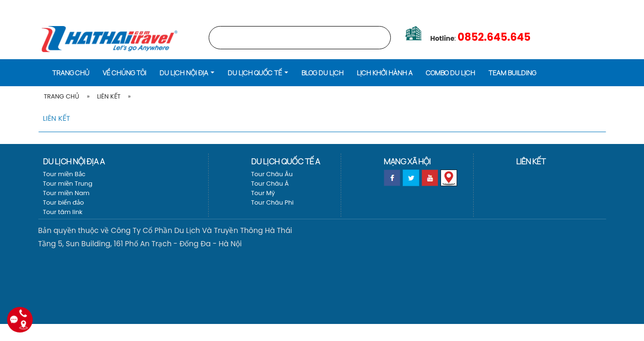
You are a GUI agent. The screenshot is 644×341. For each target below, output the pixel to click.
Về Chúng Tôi (124, 73)
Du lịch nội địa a (74, 161)
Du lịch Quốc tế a (286, 161)
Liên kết (109, 96)
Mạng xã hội (407, 161)
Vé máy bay (590, 7)
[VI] (624, 7)
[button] (187, 72)
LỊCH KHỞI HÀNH (545, 7)
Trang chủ (499, 7)
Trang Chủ (62, 96)
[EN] (636, 7)
